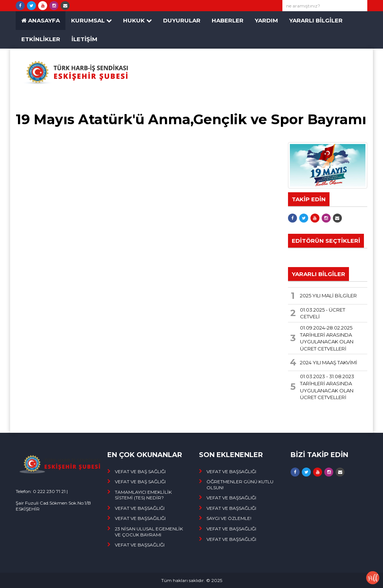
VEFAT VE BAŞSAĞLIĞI (140, 508)
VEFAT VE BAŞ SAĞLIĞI (140, 471)
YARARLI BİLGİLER (316, 20)
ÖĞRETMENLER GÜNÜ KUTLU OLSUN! (240, 485)
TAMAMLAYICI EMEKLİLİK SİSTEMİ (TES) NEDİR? (143, 495)
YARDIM (266, 20)
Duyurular (182, 20)
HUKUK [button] (137, 20)
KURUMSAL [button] (91, 20)
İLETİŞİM (84, 39)
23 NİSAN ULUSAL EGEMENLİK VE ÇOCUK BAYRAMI (149, 532)
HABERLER (228, 20)
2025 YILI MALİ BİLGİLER (328, 295)
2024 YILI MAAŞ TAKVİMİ (329, 362)
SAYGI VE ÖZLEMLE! (229, 518)
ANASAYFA (41, 20)
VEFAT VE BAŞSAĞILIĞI (140, 518)
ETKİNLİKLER (41, 39)
